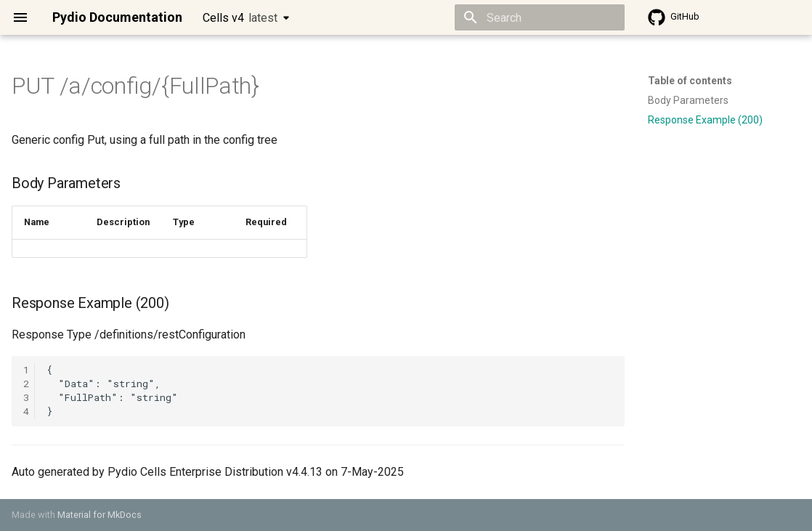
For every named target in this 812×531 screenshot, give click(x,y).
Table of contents (690, 81)
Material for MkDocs (100, 515)
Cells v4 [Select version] (240, 18)
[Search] (540, 17)
